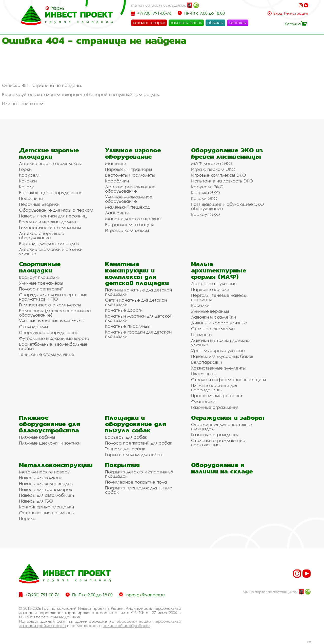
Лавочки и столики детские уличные (220, 342)
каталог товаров (149, 23)
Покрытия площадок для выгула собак (139, 490)
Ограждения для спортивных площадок (222, 427)
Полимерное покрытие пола (136, 482)
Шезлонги (201, 334)
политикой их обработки (126, 625)
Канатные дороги (124, 310)
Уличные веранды (210, 311)
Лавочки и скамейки (214, 317)
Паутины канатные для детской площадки (138, 292)
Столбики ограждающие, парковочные (219, 443)
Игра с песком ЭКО (213, 169)
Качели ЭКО (204, 198)
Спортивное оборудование (49, 332)
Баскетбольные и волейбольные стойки (53, 346)
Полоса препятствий (41, 289)
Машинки (116, 163)
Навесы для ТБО (36, 501)
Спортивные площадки (40, 267)
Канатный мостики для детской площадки (139, 318)
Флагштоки (203, 401)
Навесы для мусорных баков (222, 356)
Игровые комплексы (127, 230)
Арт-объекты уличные (214, 283)
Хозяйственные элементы (218, 368)
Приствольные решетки (217, 395)
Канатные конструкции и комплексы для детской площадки (137, 273)
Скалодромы (33, 327)
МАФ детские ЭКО (212, 163)
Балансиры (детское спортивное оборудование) (55, 313)
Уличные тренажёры (41, 283)
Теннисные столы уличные (47, 354)
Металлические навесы (45, 472)
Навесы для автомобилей (46, 495)
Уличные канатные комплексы (52, 321)
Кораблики (117, 181)
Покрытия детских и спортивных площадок (139, 474)
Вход (278, 13)
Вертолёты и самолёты (130, 175)
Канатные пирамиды (128, 326)
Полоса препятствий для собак (139, 443)
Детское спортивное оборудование (42, 235)
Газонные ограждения (215, 407)
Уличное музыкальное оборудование (129, 199)
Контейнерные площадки (46, 507)
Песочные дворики (39, 204)
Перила (27, 518)
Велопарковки (207, 362)
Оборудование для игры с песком (56, 210)
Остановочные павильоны (47, 513)
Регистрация (296, 13)
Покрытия (122, 465)
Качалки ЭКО (206, 192)
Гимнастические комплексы (50, 227)
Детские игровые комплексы (50, 163)
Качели (27, 187)
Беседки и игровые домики (48, 222)
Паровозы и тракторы (128, 169)
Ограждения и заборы (228, 418)
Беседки (200, 305)
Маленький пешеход (127, 207)
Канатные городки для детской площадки (138, 334)
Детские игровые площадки (49, 153)
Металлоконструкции (56, 465)
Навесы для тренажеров (45, 489)
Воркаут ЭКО (206, 214)
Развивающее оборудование (51, 192)
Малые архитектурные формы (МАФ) (219, 270)
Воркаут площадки (40, 277)
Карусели (30, 175)
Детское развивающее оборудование (130, 189)
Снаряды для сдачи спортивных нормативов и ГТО (53, 297)
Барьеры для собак (126, 437)
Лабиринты (117, 213)
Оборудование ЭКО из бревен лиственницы (227, 153)
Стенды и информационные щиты (228, 380)
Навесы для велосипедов (46, 483)
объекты (215, 23)
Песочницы (31, 198)
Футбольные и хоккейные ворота (54, 338)
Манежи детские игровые (133, 219)
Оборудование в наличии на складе (222, 468)
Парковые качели (210, 289)
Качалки (28, 181)
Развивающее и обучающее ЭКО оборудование (228, 206)
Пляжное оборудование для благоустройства (49, 424)
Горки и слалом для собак (134, 455)
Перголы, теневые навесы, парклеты (219, 297)
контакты (238, 23)
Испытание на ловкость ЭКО (222, 181)
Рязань (57, 8)
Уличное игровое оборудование (133, 153)
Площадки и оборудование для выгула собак (136, 424)
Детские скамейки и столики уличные (51, 251)
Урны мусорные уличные (218, 350)
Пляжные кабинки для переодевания (214, 388)
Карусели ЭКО (207, 187)
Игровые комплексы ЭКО (219, 175)
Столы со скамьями (213, 329)
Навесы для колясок (40, 478)
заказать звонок (186, 23)
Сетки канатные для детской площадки (136, 302)
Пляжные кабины (37, 437)
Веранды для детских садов (49, 243)
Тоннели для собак (125, 449)
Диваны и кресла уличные (219, 323)
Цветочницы (204, 374)
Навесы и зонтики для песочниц (53, 216)
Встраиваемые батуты (129, 224)
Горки (25, 169)
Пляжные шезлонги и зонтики (50, 443)
